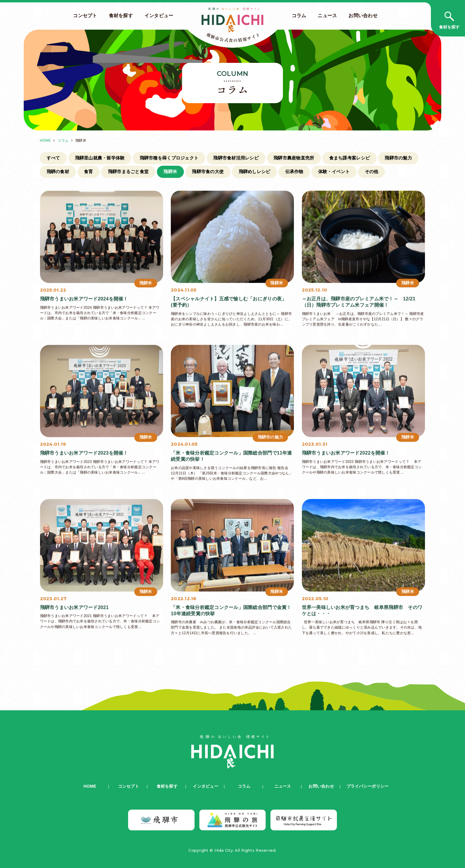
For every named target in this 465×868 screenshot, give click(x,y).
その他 (372, 171)
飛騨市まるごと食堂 (128, 171)
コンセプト (85, 15)
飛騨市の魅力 (398, 158)
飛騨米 (170, 171)
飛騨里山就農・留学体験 (100, 158)
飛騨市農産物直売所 (294, 158)
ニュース (327, 15)
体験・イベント (334, 171)
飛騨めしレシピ (255, 171)
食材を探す (121, 15)
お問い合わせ (363, 15)
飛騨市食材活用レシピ (236, 158)
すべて (53, 158)
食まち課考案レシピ (349, 158)
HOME (45, 141)
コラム (299, 15)
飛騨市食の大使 (208, 171)
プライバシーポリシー (368, 786)
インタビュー (159, 15)
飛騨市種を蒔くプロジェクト (169, 158)
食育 (89, 171)
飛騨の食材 (58, 171)
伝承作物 (294, 171)
